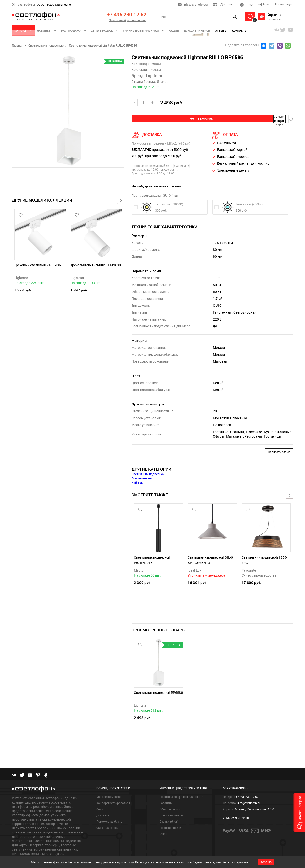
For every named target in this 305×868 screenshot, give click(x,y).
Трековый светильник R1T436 (38, 265)
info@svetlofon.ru (196, 5)
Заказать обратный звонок (128, 20)
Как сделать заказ (109, 784)
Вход (264, 4)
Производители (170, 814)
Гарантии (166, 790)
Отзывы (221, 30)
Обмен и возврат (171, 796)
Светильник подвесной (148, 473)
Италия (163, 81)
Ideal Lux (195, 569)
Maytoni (140, 569)
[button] (299, 812)
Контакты (239, 30)
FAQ (246, 5)
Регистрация (284, 4)
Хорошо (266, 862)
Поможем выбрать (109, 808)
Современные (142, 477)
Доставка (224, 4)
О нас (163, 821)
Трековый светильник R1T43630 (96, 265)
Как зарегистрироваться (113, 790)
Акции (174, 30)
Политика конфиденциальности (181, 784)
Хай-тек (137, 482)
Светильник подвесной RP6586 (158, 685)
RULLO (155, 70)
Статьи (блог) (169, 808)
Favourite (249, 569)
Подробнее (21, 848)
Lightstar (21, 278)
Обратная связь (107, 814)
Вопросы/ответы (171, 802)
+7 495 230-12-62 (127, 15)
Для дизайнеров (197, 30)
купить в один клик (248, 119)
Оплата (101, 796)
